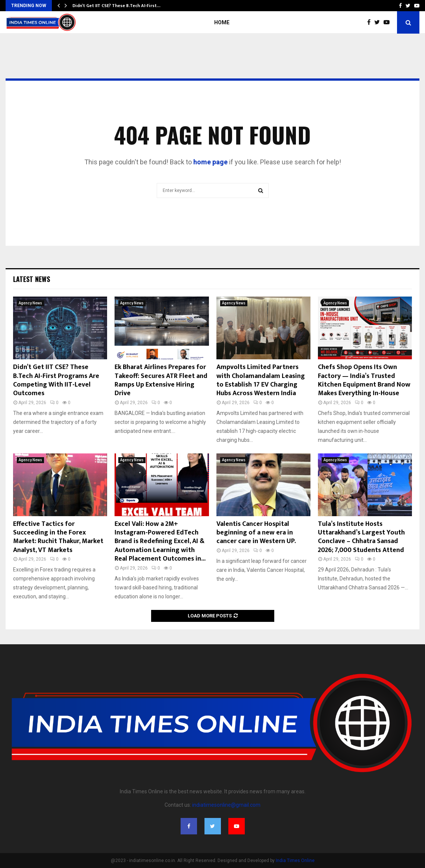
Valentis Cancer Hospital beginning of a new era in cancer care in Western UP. (256, 533)
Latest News (32, 279)
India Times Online (295, 861)
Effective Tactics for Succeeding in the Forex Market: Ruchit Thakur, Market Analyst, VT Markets (58, 537)
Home (222, 22)
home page (210, 162)
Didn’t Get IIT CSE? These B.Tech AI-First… (116, 6)
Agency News (30, 303)
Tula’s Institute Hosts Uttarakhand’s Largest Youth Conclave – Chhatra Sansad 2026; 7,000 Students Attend (361, 537)
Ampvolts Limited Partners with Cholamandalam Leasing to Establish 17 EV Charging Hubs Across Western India (261, 380)
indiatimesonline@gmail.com (226, 805)
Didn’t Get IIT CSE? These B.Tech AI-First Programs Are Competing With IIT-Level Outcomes (56, 380)
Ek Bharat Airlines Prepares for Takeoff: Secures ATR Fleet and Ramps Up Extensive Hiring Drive (161, 380)
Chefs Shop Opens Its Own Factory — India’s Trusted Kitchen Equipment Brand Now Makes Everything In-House (364, 380)
